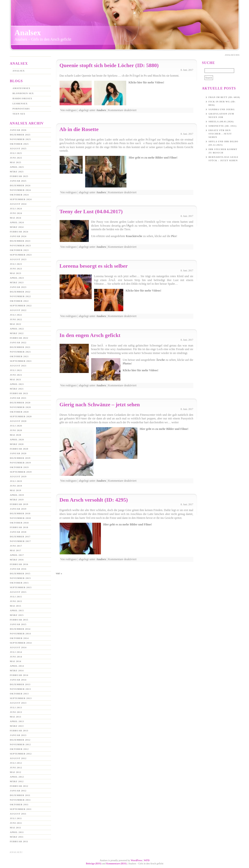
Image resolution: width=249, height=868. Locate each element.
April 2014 (17, 666)
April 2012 (17, 777)
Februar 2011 (19, 841)
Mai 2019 (16, 490)
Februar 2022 (19, 338)
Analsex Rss (232, 55)
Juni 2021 (16, 375)
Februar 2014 (19, 675)
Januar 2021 (18, 398)
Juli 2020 (16, 426)
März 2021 (17, 389)
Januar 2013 (18, 735)
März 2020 (17, 444)
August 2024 (18, 204)
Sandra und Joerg (222, 109)
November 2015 (20, 578)
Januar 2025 (18, 181)
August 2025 (18, 149)
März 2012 (17, 781)
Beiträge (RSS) (94, 864)
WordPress (137, 860)
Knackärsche (134, 236)
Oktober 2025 (19, 144)
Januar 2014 (18, 680)
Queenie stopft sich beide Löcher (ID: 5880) (109, 65)
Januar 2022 (18, 343)
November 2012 (20, 744)
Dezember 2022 (20, 292)
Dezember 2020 (20, 403)
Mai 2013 (16, 717)
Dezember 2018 (20, 514)
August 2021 (18, 366)
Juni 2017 (16, 546)
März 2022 (17, 333)
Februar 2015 (19, 620)
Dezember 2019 (20, 458)
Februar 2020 (19, 449)
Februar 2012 (19, 786)
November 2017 (20, 541)
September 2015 (21, 587)
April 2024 (17, 222)
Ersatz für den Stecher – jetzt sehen (220, 134)
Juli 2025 (16, 153)
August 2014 (18, 647)
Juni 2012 (16, 768)
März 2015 (17, 615)
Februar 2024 (19, 232)
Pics (174, 236)
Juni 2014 (16, 657)
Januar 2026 (18, 130)
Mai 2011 (16, 828)
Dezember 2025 (20, 135)
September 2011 (21, 809)
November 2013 (20, 689)
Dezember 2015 (20, 574)
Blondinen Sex (23, 93)
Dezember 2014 (20, 629)
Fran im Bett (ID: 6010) (224, 97)
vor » (59, 573)
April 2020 (17, 440)
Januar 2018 (18, 532)
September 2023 (21, 255)
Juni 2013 (16, 712)
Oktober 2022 (19, 301)
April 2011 (17, 832)
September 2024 (21, 199)
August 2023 (18, 259)
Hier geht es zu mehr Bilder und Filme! (153, 158)
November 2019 (20, 463)
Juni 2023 (16, 269)
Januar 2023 (18, 287)
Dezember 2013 (20, 684)
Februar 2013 (19, 731)
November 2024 (20, 190)
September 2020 (21, 416)
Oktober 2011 (19, 805)
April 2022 (17, 329)
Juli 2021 (16, 370)
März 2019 (17, 500)
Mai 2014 (16, 661)
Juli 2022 (16, 315)
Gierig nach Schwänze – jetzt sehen (100, 404)
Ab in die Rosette (79, 129)
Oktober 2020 (19, 412)
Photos (127, 363)
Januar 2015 (18, 624)
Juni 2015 (16, 601)
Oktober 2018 (19, 523)
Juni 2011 (16, 823)
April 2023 (17, 278)
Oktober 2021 (19, 356)
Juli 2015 (16, 597)
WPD (147, 860)
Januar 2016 (18, 569)
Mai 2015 (16, 606)
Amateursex (22, 88)
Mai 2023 (16, 273)
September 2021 (21, 361)
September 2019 (21, 472)
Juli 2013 (16, 708)
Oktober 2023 (19, 250)
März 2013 (17, 726)
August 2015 (18, 592)
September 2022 (21, 306)
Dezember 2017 (20, 537)
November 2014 (20, 634)
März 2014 (17, 671)
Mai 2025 (16, 162)
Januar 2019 (18, 509)
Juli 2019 (16, 481)
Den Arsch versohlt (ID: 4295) (94, 500)
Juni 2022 (16, 319)
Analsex (28, 33)
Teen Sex (19, 114)
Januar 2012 (18, 791)
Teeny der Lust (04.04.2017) (91, 211)
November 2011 (20, 800)
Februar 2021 (19, 393)
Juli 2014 (16, 652)
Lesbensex (20, 104)
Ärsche (160, 360)
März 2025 (17, 172)
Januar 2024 (18, 236)
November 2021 (20, 352)
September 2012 (21, 754)
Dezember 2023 (20, 241)
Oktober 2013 (19, 694)
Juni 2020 (16, 430)
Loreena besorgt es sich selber (94, 266)
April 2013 (17, 721)
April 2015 (17, 611)
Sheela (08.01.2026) (221, 122)
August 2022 (18, 310)
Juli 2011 (16, 818)
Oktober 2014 (19, 638)
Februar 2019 (19, 504)
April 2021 (17, 384)
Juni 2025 (16, 158)
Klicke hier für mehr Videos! (147, 82)
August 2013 (18, 703)
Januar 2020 (18, 453)
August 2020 (18, 421)
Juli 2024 (16, 209)
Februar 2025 (19, 176)
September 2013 (21, 698)
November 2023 (20, 246)
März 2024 (17, 227)
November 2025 (20, 139)
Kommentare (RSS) (116, 864)
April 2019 (17, 495)
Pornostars (21, 109)
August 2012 (18, 758)
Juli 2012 (16, 763)
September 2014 (21, 643)
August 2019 (18, 477)
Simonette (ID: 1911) (223, 126)
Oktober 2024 (19, 195)
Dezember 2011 (20, 795)
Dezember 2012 (20, 740)
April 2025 (17, 167)
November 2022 (20, 296)
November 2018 (20, 518)
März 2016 (17, 560)
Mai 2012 (16, 772)
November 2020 (20, 407)
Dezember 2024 (20, 186)
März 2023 (17, 283)
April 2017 (17, 555)
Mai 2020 (16, 435)
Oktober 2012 (19, 749)
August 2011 (18, 814)
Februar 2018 (19, 527)
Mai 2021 (16, 380)
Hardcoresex (22, 98)
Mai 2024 (16, 218)
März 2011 (17, 837)
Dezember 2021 (20, 347)
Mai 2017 (16, 550)
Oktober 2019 (19, 467)
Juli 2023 (16, 264)
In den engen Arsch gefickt (90, 335)
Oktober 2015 (19, 583)
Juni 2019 (16, 486)
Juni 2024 (16, 213)
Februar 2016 (19, 564)
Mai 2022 (16, 324)
